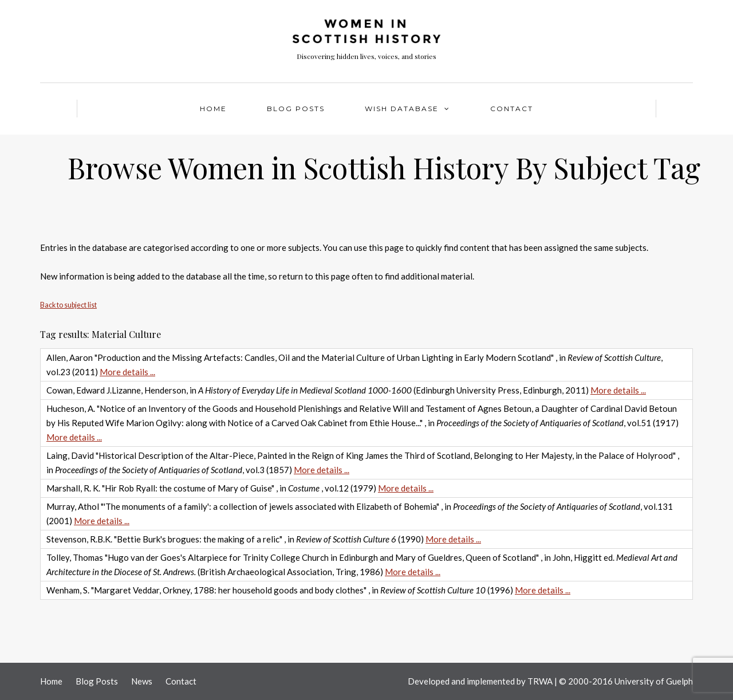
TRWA (540, 681)
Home (213, 109)
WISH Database (402, 109)
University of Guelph (654, 681)
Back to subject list (68, 305)
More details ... (127, 372)
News (142, 681)
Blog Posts (296, 109)
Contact (512, 109)
